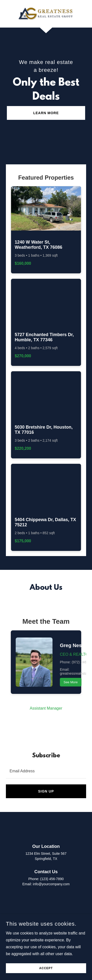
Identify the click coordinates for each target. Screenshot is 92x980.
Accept (46, 968)
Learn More (46, 113)
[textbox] (46, 771)
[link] (46, 14)
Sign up (46, 791)
